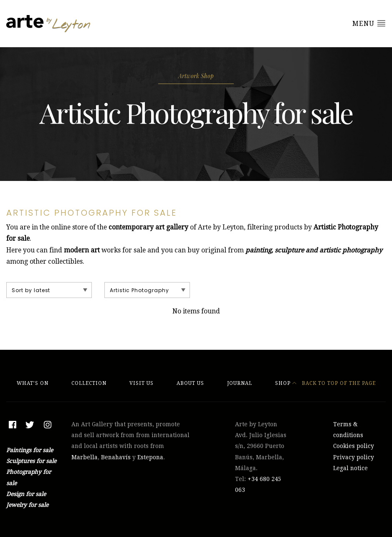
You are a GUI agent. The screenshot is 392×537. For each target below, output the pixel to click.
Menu (369, 23)
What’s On (33, 383)
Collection (89, 383)
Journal (240, 383)
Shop (283, 383)
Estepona (150, 457)
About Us (190, 383)
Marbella (85, 457)
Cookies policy (354, 446)
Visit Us (142, 383)
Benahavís (116, 457)
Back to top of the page (334, 383)
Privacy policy (354, 457)
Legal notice (350, 468)
